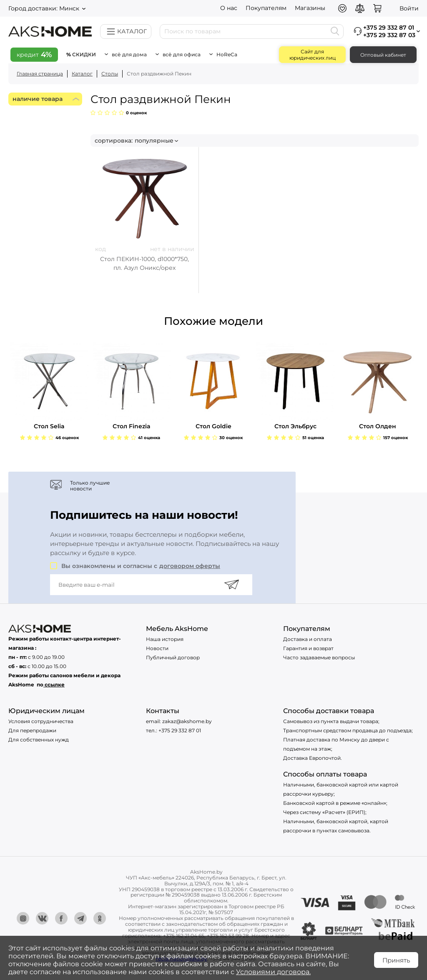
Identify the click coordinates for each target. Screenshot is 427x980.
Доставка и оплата (308, 639)
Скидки (84, 54)
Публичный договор (173, 657)
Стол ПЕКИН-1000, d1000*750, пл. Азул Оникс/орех (144, 263)
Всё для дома (129, 54)
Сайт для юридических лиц (313, 55)
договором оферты (190, 566)
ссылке (55, 685)
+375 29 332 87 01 (180, 730)
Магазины (310, 8)
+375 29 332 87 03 (389, 35)
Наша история (165, 639)
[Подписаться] (231, 585)
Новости (157, 648)
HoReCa (227, 54)
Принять (396, 960)
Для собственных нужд (39, 740)
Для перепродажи (32, 730)
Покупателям (266, 8)
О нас (229, 8)
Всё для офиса (182, 54)
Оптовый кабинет (383, 55)
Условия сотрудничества (41, 721)
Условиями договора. (273, 972)
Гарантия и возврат (308, 648)
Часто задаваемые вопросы (319, 657)
